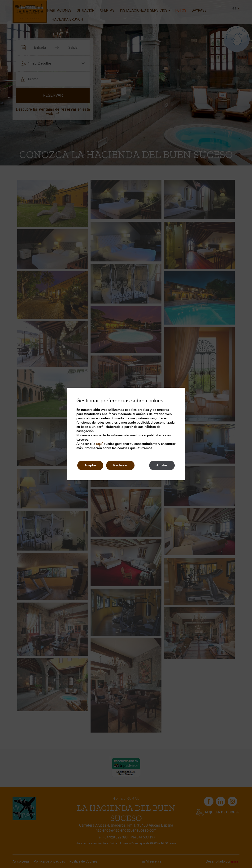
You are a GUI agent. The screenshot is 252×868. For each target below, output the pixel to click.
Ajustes (162, 465)
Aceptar (90, 465)
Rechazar (120, 465)
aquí (99, 444)
